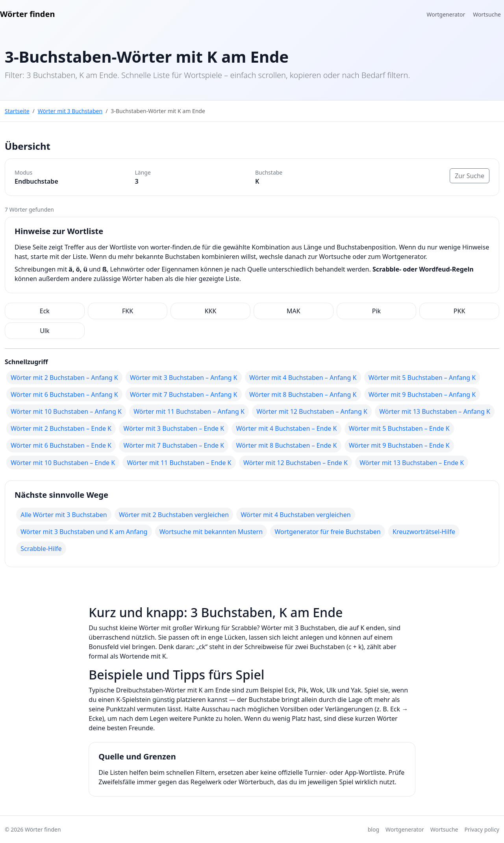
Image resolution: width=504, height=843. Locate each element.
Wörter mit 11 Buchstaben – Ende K (179, 463)
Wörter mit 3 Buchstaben (70, 111)
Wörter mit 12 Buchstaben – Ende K (296, 463)
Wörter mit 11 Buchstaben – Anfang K (189, 411)
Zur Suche (470, 176)
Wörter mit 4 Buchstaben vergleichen (296, 515)
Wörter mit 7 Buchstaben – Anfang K (183, 395)
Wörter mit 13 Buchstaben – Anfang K (435, 411)
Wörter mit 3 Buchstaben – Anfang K (183, 378)
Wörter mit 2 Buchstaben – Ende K (61, 428)
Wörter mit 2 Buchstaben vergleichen (174, 515)
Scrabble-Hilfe (41, 549)
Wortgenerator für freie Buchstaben (327, 532)
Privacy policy (482, 829)
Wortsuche (487, 14)
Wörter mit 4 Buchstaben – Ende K (287, 428)
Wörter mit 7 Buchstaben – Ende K (174, 445)
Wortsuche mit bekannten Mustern (211, 532)
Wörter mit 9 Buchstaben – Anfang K (422, 395)
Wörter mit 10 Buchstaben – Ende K (63, 463)
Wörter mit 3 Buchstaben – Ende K (174, 428)
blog (373, 829)
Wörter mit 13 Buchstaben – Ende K (412, 463)
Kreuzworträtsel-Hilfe (424, 532)
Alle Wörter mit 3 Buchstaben (64, 515)
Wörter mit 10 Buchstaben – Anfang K (66, 411)
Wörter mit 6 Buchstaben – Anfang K (64, 395)
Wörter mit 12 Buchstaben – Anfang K (312, 411)
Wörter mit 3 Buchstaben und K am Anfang (84, 532)
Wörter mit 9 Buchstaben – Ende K (399, 445)
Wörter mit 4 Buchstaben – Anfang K (303, 378)
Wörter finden (27, 14)
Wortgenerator (446, 14)
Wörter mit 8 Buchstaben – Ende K (287, 445)
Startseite (17, 111)
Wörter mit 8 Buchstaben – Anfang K (303, 395)
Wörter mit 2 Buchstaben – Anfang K (64, 378)
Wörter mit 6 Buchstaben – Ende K (61, 445)
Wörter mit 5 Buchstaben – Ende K (399, 428)
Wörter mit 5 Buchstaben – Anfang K (422, 378)
